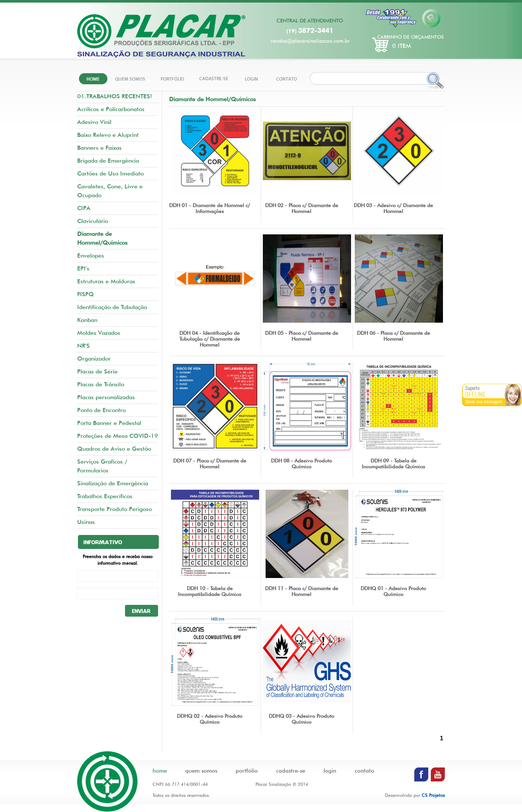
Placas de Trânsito (101, 384)
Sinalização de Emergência (113, 483)
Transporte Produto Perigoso (115, 509)
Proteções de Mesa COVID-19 (118, 436)
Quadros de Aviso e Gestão (114, 449)
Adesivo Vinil (94, 122)
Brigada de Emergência (108, 161)
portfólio (247, 771)
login (330, 771)
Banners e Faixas (99, 148)
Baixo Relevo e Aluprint (108, 135)
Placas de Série (97, 371)
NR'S (83, 346)
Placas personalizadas (106, 397)
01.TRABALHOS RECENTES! (115, 96)
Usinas (86, 522)
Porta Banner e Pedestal (109, 423)
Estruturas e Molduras (106, 281)
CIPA (84, 208)
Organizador (94, 359)
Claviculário (93, 221)
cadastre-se (291, 771)
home (160, 771)
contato (364, 771)
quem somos (201, 771)
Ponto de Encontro (101, 410)
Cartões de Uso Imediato (110, 173)
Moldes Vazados (99, 333)
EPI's (83, 268)
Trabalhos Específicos (105, 496)
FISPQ (85, 294)
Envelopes (91, 256)
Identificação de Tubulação (112, 307)
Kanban (87, 320)
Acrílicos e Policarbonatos (111, 109)
